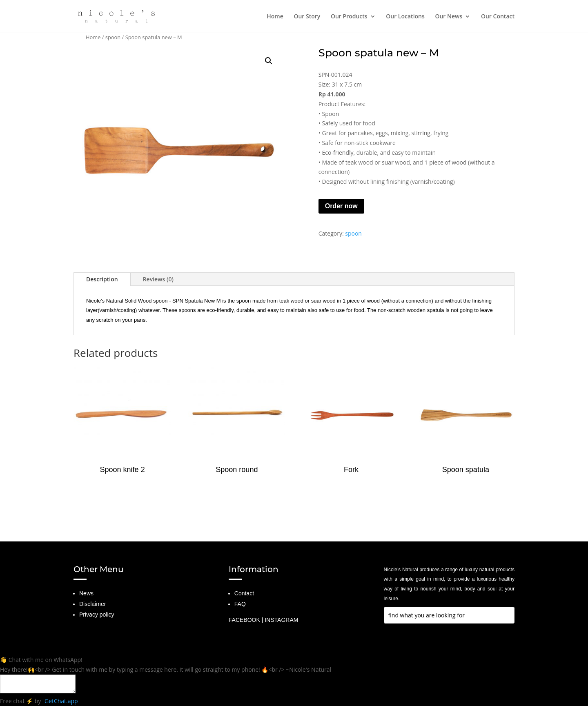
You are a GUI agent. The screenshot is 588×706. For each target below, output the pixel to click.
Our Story (307, 17)
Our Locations (405, 17)
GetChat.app (61, 701)
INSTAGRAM (281, 620)
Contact (244, 593)
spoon (113, 37)
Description (102, 279)
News (86, 593)
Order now (341, 206)
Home (275, 17)
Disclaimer (92, 604)
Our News (449, 17)
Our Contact (498, 17)
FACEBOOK (244, 620)
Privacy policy (97, 615)
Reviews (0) (158, 279)
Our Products (349, 17)
